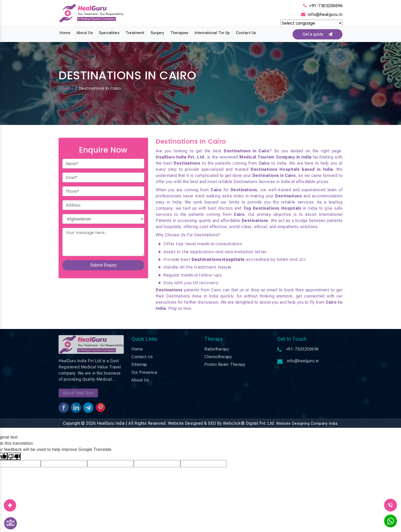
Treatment (135, 33)
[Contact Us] (10, 523)
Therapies (179, 33)
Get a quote (316, 34)
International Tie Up (212, 33)
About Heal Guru (78, 393)
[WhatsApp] (391, 523)
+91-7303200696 (326, 6)
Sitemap (139, 365)
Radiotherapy (217, 349)
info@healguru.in (325, 14)
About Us (85, 33)
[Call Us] (391, 505)
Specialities (109, 33)
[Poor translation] (14, 456)
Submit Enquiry (103, 265)
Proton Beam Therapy (225, 365)
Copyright (71, 423)
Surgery (158, 33)
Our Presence (144, 372)
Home (65, 33)
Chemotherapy (218, 357)
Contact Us (246, 33)
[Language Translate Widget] (311, 23)
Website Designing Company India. (307, 423)
